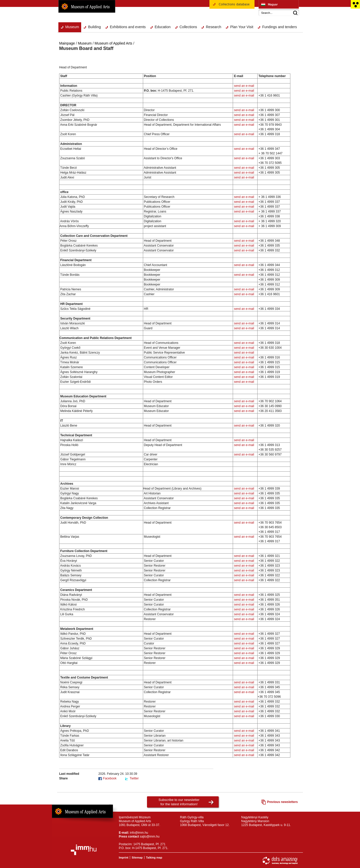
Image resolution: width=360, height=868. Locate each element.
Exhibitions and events (128, 27)
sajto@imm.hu (150, 837)
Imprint (124, 858)
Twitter (134, 778)
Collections (188, 27)
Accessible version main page (355, 4)
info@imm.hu (139, 833)
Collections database (232, 6)
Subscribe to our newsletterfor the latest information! (179, 802)
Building (94, 27)
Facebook (110, 778)
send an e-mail (244, 86)
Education (163, 27)
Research (214, 27)
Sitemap (137, 858)
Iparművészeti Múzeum (279, 4)
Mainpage (67, 43)
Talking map (154, 858)
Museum (72, 27)
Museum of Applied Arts (87, 6)
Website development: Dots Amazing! (280, 861)
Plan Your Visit (242, 27)
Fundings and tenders (279, 27)
